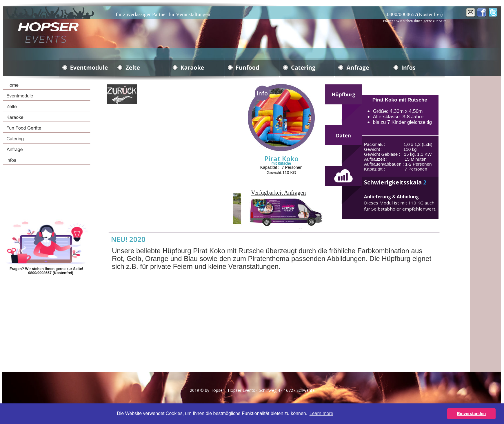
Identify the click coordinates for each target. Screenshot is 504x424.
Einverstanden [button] (471, 414)
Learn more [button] (321, 413)
